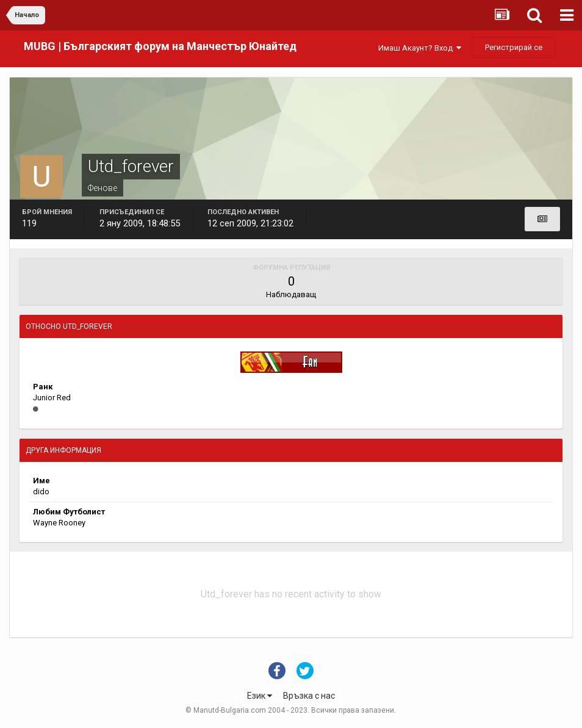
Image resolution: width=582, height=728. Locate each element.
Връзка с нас (309, 696)
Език (260, 696)
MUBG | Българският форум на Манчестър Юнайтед (160, 46)
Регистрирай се (514, 47)
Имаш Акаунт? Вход (420, 48)
